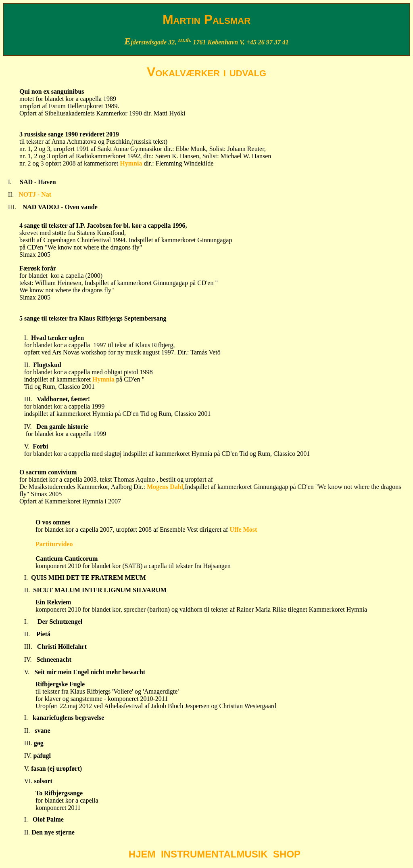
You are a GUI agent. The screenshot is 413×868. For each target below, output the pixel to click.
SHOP (287, 854)
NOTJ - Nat (35, 194)
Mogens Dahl (164, 487)
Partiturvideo (54, 544)
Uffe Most (243, 529)
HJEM (142, 854)
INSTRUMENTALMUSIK (214, 854)
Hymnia (132, 163)
